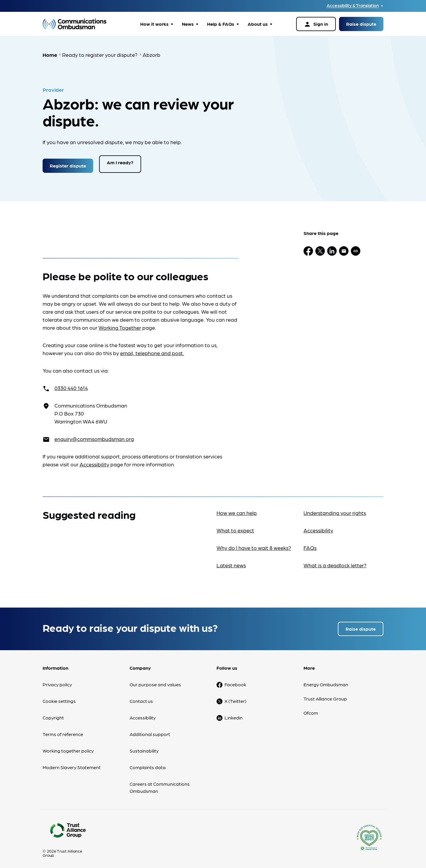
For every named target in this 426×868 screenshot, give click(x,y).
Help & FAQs (221, 24)
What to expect (235, 527)
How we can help (237, 509)
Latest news (231, 562)
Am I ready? (120, 162)
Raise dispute (361, 24)
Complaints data (148, 764)
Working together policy (68, 747)
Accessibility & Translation (353, 5)
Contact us (141, 698)
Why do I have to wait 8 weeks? (254, 544)
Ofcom (311, 710)
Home (50, 55)
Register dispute (68, 162)
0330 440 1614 (71, 385)
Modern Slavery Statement (72, 764)
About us (258, 24)
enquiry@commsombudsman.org (94, 435)
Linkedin (234, 714)
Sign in (316, 24)
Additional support (150, 731)
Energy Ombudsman (326, 681)
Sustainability (144, 747)
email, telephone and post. (152, 350)
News (188, 24)
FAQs (310, 544)
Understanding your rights (335, 509)
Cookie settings (59, 698)
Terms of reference (63, 731)
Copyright (53, 714)
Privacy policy (57, 681)
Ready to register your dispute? (100, 55)
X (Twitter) (235, 698)
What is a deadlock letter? (335, 562)
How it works (154, 24)
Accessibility (94, 461)
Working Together (120, 324)
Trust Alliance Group (325, 695)
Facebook (235, 681)
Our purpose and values (155, 681)
